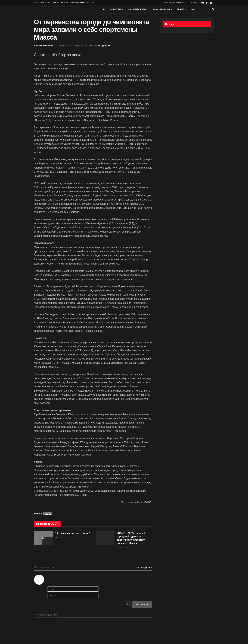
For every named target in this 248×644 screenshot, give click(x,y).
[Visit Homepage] (58, 9)
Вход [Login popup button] (194, 3)
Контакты (64, 3)
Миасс (37, 3)
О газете (45, 3)
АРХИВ (180, 9)
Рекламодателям (77, 3)
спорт (48, 514)
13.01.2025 (122, 547)
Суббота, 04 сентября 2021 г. (73, 46)
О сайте (54, 3)
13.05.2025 (60, 537)
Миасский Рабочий (43, 46)
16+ (193, 9)
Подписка (91, 3)
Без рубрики (104, 46)
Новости (115, 9)
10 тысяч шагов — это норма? (73, 533)
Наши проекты (137, 9)
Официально (161, 9)
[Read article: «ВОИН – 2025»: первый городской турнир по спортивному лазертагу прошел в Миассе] (105, 538)
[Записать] (142, 605)
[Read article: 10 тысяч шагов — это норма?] (43, 538)
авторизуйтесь (144, 567)
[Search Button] (213, 9)
